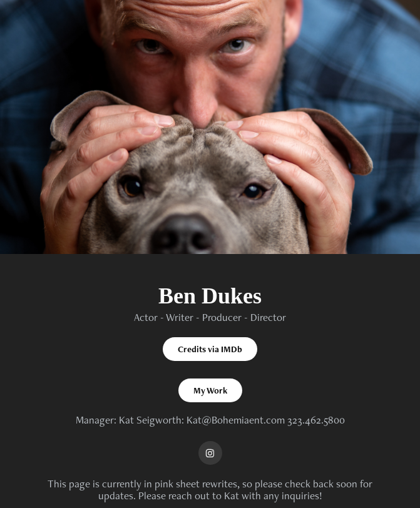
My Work (210, 390)
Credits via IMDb (210, 349)
